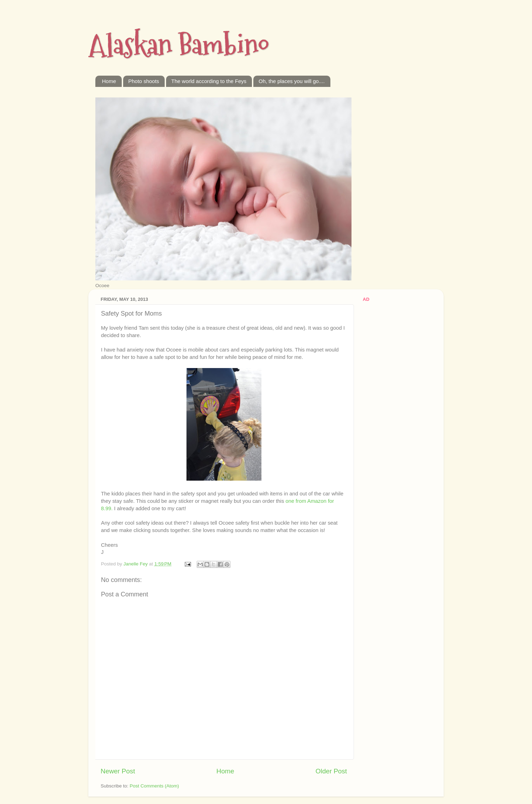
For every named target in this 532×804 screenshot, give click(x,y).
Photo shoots (144, 81)
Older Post (331, 771)
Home (109, 81)
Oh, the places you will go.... (292, 81)
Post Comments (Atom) (154, 786)
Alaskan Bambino (179, 45)
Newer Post (118, 771)
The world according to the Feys (209, 81)
